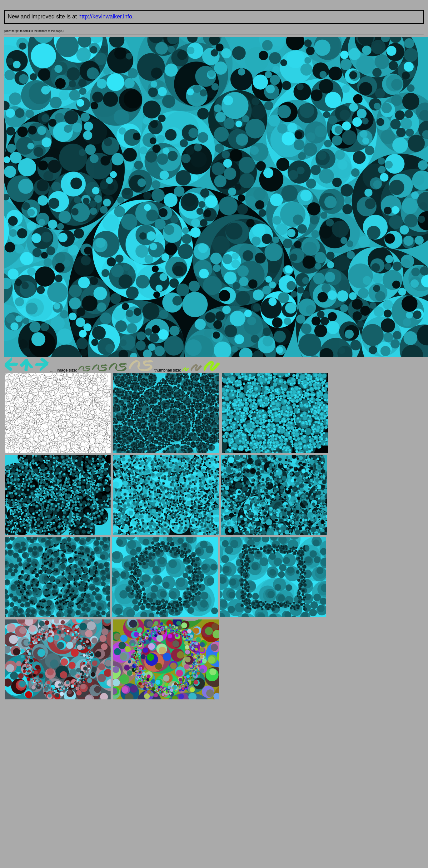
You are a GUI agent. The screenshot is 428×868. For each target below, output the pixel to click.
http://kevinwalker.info (105, 17)
